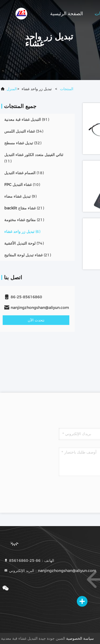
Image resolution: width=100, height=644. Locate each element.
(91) (27, 120)
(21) (24, 208)
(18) (24, 173)
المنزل (12, 89)
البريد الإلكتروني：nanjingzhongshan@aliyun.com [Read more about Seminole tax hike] (50, 571)
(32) (23, 143)
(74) (24, 243)
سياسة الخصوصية (80, 638)
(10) (22, 185)
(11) (34, 158)
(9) (20, 196)
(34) (24, 131)
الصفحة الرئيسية (67, 14)
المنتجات (67, 89)
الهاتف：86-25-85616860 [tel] (29, 560)
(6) (22, 232)
